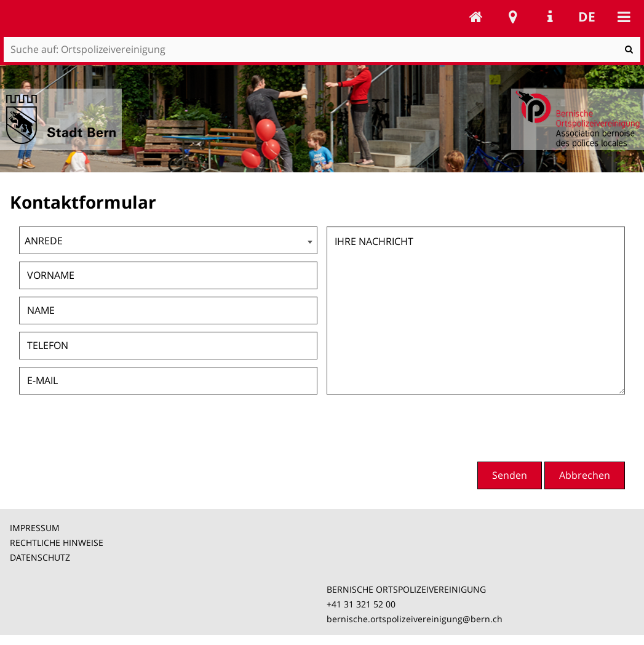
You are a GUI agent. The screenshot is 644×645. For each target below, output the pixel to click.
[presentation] (531, 427)
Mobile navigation (624, 17)
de (587, 17)
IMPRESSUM (35, 528)
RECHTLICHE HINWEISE (57, 543)
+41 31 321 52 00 (361, 604)
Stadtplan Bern (513, 17)
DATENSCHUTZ (40, 557)
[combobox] (168, 240)
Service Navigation (550, 17)
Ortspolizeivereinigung (476, 17)
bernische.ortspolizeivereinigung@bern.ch (415, 619)
